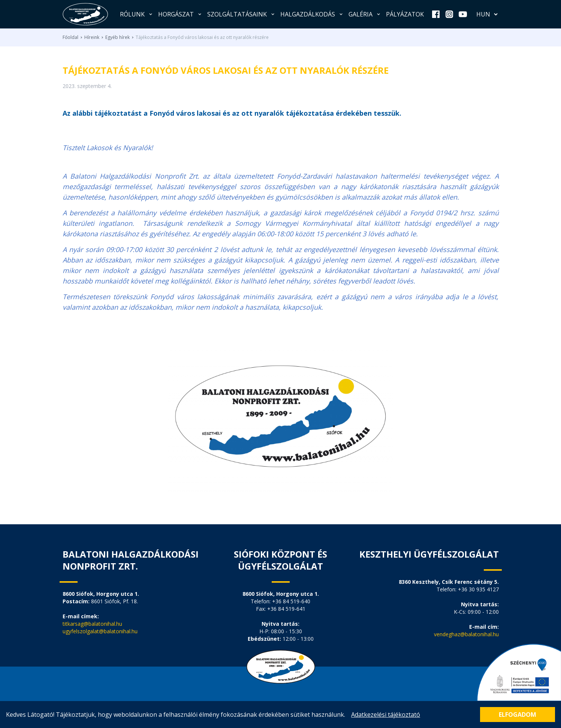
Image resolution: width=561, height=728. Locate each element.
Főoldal (70, 37)
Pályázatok (405, 14)
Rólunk (137, 14)
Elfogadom (518, 715)
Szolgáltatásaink (242, 14)
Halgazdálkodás (312, 14)
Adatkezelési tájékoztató (386, 715)
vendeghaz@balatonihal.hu (466, 634)
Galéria (365, 14)
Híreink (92, 37)
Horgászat (180, 14)
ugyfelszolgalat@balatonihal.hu (100, 631)
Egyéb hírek (117, 37)
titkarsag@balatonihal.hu (92, 624)
